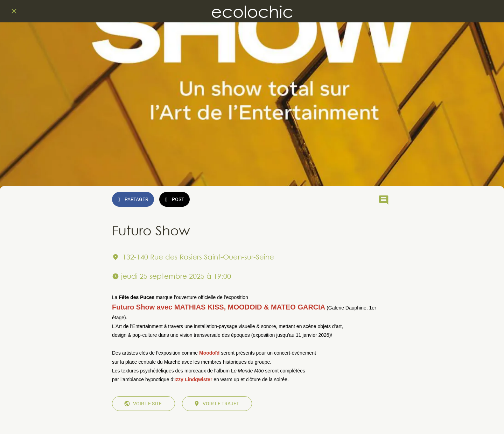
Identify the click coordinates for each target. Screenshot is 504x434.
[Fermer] (14, 11)
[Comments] (384, 200)
